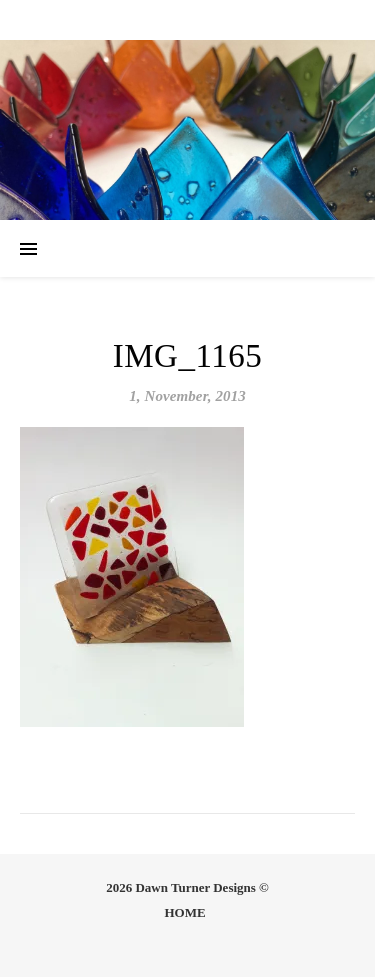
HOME (184, 912)
